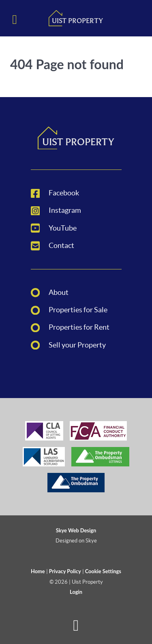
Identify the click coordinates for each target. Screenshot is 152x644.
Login (76, 592)
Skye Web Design (76, 530)
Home (38, 571)
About (59, 292)
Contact (61, 246)
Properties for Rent (79, 327)
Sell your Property (77, 345)
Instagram (65, 210)
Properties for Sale (78, 310)
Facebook (64, 193)
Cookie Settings (103, 571)
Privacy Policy (65, 571)
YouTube (63, 228)
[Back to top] (76, 629)
